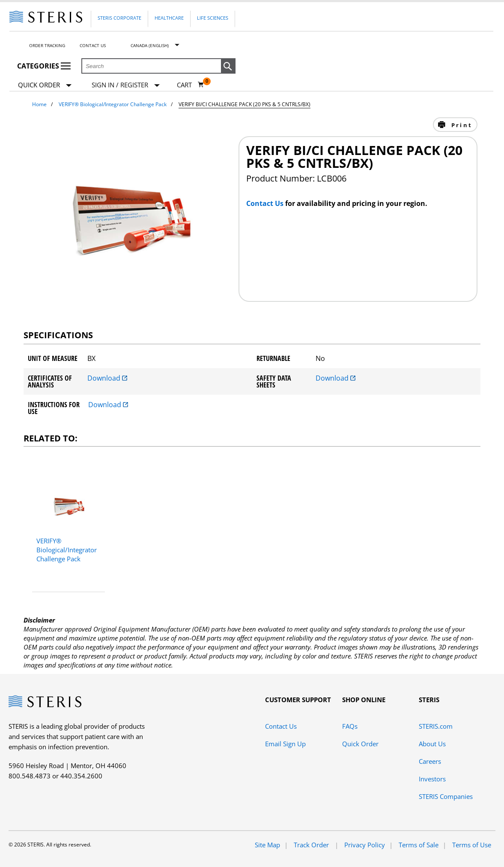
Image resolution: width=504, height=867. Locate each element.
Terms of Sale (419, 845)
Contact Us (93, 45)
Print (461, 125)
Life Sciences (213, 18)
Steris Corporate (119, 18)
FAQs (350, 726)
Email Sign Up (285, 744)
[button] (228, 66)
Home (39, 104)
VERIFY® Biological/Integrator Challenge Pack (113, 104)
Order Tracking (47, 45)
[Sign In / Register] (126, 85)
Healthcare (169, 18)
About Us (432, 744)
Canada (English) (150, 45)
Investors (432, 779)
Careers (430, 761)
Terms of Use (472, 845)
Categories (44, 66)
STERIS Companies (446, 796)
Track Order (312, 845)
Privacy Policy (365, 845)
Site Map (267, 845)
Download (107, 378)
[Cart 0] (191, 85)
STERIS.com (436, 726)
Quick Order (45, 85)
